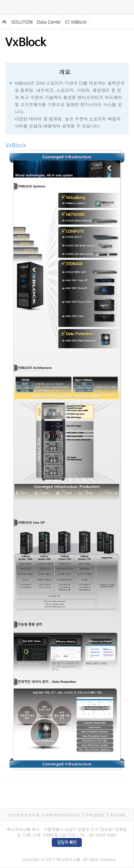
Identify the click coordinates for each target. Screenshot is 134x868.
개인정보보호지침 (24, 815)
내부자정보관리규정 (62, 815)
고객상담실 (95, 815)
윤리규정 (118, 815)
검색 (127, 7)
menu (7, 8)
